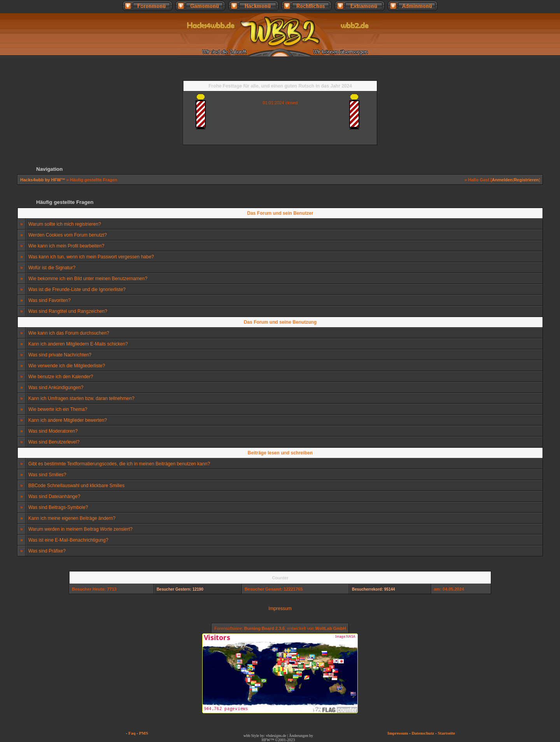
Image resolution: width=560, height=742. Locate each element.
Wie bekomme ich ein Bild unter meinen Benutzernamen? (88, 279)
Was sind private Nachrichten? (60, 355)
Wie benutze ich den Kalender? (61, 377)
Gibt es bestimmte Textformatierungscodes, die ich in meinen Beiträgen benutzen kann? (119, 464)
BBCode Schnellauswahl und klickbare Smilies (76, 486)
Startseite (447, 733)
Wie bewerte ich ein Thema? (58, 409)
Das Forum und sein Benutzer (280, 213)
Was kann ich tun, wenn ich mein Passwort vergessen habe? (91, 257)
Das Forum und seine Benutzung (280, 322)
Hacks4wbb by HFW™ (43, 180)
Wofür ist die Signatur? (52, 268)
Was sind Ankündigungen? (56, 388)
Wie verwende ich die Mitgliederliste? (67, 366)
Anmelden (502, 180)
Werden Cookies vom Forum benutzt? (68, 235)
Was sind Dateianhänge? (54, 496)
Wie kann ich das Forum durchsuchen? (69, 333)
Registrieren (526, 180)
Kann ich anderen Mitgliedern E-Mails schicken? (78, 344)
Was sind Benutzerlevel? (54, 442)
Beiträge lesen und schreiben (280, 453)
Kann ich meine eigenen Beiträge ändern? (72, 518)
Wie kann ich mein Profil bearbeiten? (66, 246)
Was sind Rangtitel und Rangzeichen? (68, 311)
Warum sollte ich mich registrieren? (65, 224)
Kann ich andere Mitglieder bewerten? (68, 420)
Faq (132, 733)
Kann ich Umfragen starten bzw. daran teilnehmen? (81, 398)
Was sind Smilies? (47, 475)
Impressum (280, 609)
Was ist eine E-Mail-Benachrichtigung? (68, 540)
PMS (144, 733)
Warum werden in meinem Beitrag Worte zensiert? (80, 529)
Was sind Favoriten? (50, 300)
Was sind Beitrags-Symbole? (58, 507)
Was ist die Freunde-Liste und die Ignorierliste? (77, 289)
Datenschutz (423, 733)
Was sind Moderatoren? (53, 431)
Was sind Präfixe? (47, 551)
